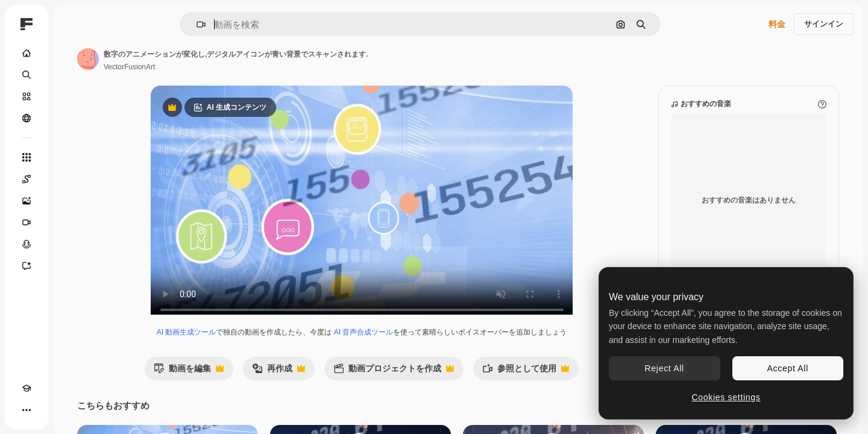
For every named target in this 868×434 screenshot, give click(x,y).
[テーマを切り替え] (48, 410)
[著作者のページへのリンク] (180, 59)
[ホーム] (72, 53)
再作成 (324, 384)
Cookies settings (726, 397)
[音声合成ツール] (72, 244)
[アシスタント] (72, 266)
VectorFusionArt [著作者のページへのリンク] (221, 67)
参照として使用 (571, 384)
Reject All (665, 368)
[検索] (72, 75)
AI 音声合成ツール (410, 344)
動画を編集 (234, 384)
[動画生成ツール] (72, 222)
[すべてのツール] (72, 157)
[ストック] (72, 96)
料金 (777, 24)
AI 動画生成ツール (232, 344)
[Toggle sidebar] (118, 24)
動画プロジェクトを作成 (439, 384)
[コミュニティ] (72, 118)
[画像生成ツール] (72, 201)
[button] (242, 24)
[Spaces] (72, 179)
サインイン (824, 24)
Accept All (788, 368)
